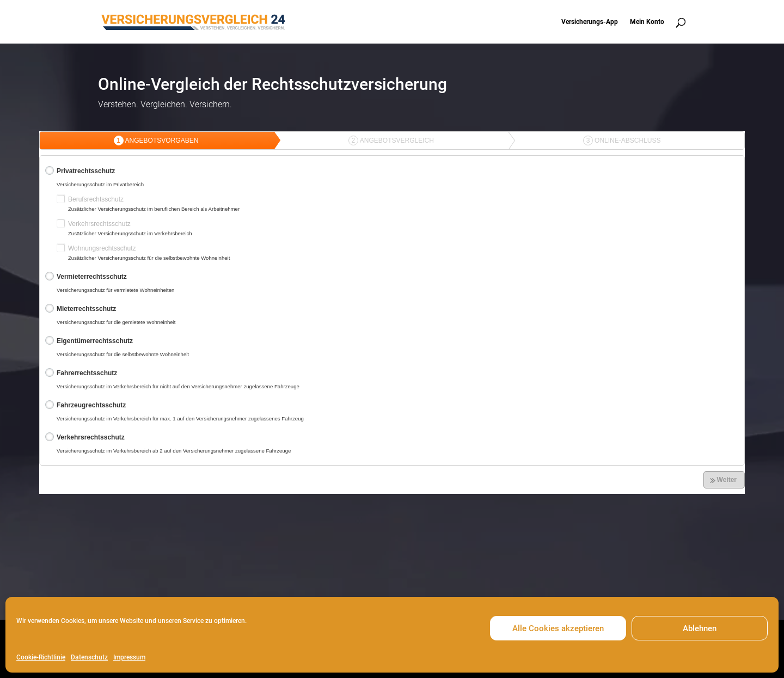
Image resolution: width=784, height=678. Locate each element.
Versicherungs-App (590, 22)
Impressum (129, 657)
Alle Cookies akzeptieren (558, 628)
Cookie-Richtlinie (41, 657)
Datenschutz (89, 657)
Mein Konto (647, 22)
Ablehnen (700, 628)
